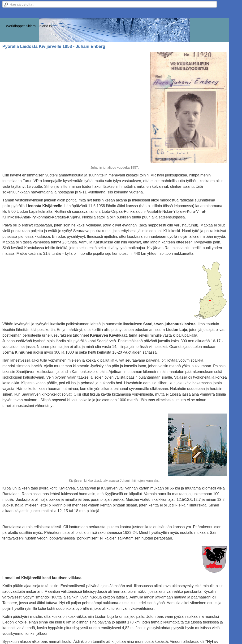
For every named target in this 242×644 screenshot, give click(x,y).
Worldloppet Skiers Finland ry (29, 26)
